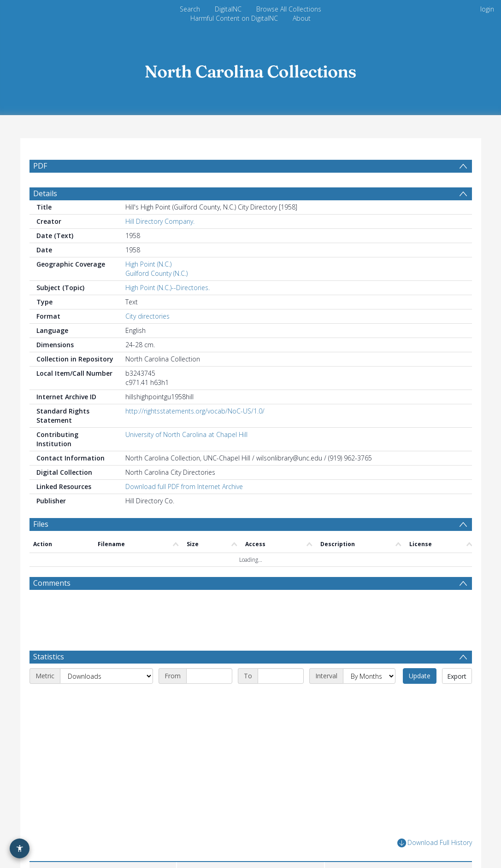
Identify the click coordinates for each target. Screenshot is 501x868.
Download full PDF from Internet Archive (184, 509)
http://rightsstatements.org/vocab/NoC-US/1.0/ (195, 433)
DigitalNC (228, 9)
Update (420, 698)
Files (41, 546)
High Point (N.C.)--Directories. (168, 310)
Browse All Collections (289, 9)
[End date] (281, 698)
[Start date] (209, 698)
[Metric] (106, 698)
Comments (52, 605)
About (302, 18)
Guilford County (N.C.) (156, 295)
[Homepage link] (251, 69)
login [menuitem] (487, 9)
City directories (147, 338)
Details (45, 216)
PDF (40, 166)
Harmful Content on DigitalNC (234, 18)
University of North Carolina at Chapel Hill (186, 457)
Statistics (49, 679)
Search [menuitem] (190, 9)
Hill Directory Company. (160, 243)
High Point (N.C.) (148, 286)
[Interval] (369, 698)
